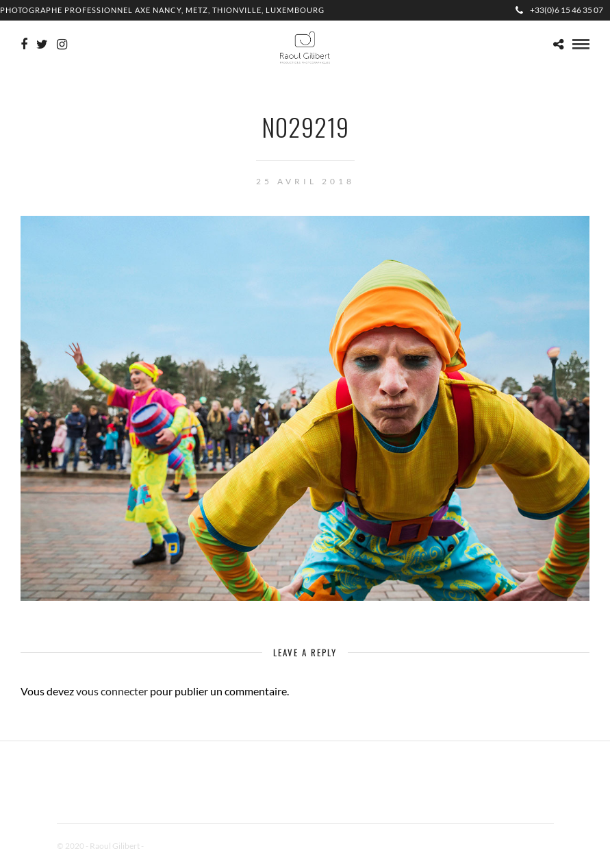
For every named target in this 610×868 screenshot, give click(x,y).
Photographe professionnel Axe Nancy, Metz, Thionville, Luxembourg (162, 10)
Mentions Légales (176, 846)
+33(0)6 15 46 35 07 (559, 10)
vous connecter (112, 691)
